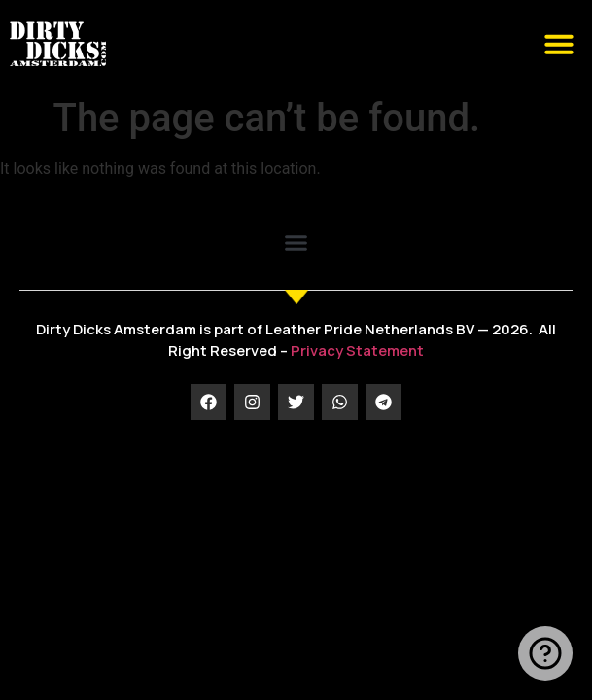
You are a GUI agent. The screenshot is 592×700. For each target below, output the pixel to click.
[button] (559, 44)
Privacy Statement (357, 350)
